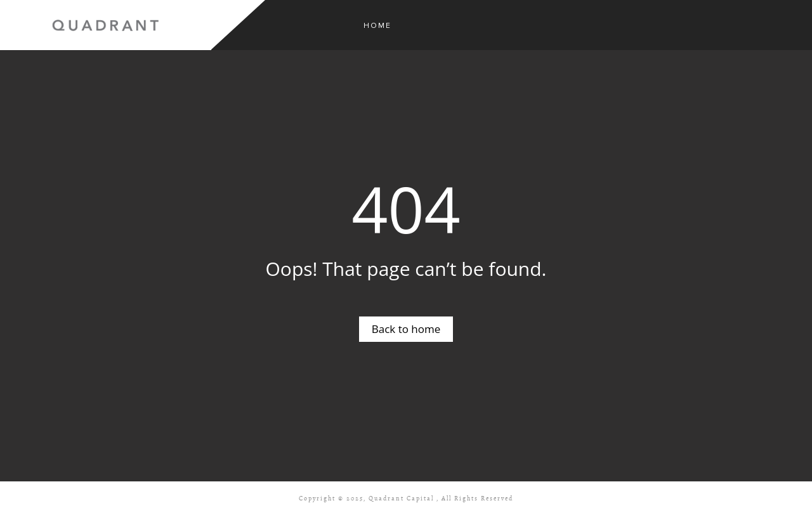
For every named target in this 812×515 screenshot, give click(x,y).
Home (377, 26)
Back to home (406, 329)
